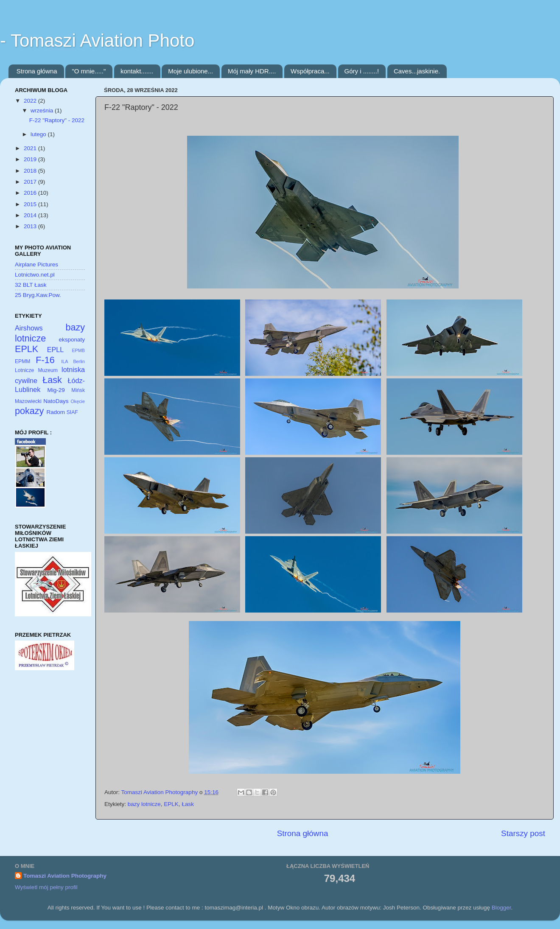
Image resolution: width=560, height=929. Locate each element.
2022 (31, 101)
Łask (188, 804)
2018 (31, 171)
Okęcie (78, 401)
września (43, 111)
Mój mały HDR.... (252, 71)
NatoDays (56, 401)
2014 (31, 215)
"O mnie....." (89, 71)
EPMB (78, 350)
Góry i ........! (362, 71)
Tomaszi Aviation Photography (65, 876)
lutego (39, 134)
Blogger (501, 908)
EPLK (171, 804)
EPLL (56, 350)
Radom (56, 412)
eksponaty (72, 340)
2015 (31, 204)
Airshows (29, 328)
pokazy (29, 411)
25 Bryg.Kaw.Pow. (38, 295)
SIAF (72, 412)
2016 (31, 193)
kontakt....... (137, 71)
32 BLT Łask (31, 285)
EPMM (22, 361)
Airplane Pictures (36, 264)
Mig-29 (56, 390)
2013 (31, 226)
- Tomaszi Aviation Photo (97, 41)
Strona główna (37, 71)
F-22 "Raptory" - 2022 (57, 120)
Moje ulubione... (190, 71)
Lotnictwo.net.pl (35, 275)
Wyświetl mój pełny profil (46, 887)
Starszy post (523, 833)
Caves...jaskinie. (417, 71)
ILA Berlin (73, 361)
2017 (31, 182)
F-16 (45, 360)
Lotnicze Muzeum (36, 370)
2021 (31, 148)
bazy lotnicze (144, 804)
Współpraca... (310, 71)
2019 (31, 159)
